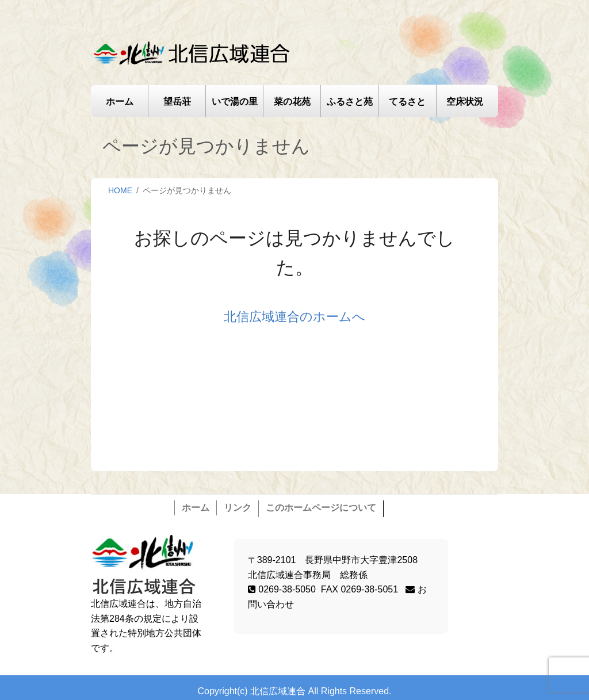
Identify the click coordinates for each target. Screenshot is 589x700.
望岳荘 (177, 102)
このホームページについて (321, 508)
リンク (238, 508)
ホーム (120, 102)
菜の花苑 (292, 102)
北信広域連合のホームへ (294, 317)
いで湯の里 (235, 102)
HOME (120, 190)
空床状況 (465, 102)
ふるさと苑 (350, 102)
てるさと (407, 102)
